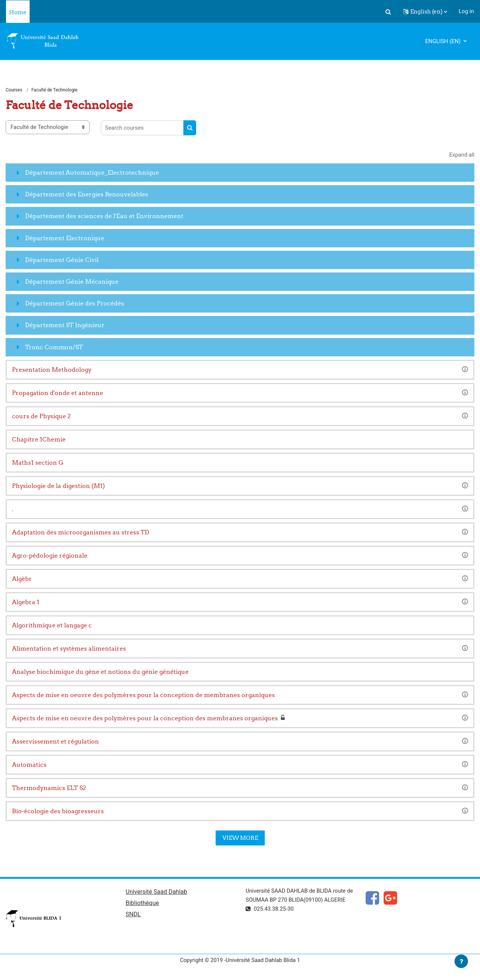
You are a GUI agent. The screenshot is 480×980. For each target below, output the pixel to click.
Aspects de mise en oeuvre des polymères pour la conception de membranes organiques (143, 695)
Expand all (462, 155)
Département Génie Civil (62, 260)
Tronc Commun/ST (54, 347)
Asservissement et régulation (55, 742)
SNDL (133, 915)
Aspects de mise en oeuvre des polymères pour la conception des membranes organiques (145, 718)
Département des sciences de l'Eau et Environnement (104, 216)
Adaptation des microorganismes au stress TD (81, 533)
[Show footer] (461, 961)
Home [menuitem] (18, 12)
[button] (388, 12)
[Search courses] (142, 128)
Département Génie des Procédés (75, 304)
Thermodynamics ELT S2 (49, 788)
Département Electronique (65, 238)
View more (240, 838)
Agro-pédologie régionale (50, 556)
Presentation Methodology (52, 370)
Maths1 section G (38, 463)
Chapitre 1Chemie (39, 440)
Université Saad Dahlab (156, 892)
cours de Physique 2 (41, 416)
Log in (466, 11)
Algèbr (22, 579)
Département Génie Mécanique (72, 282)
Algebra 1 (26, 602)
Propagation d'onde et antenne (58, 393)
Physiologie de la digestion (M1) (58, 486)
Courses (14, 90)
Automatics (29, 765)
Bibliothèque (142, 903)
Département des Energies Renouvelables (87, 195)
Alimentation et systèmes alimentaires (69, 649)
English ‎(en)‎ (444, 41)
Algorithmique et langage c (52, 625)
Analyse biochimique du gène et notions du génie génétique (100, 672)
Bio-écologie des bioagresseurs (58, 811)
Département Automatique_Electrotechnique (92, 173)
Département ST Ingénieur (65, 325)
